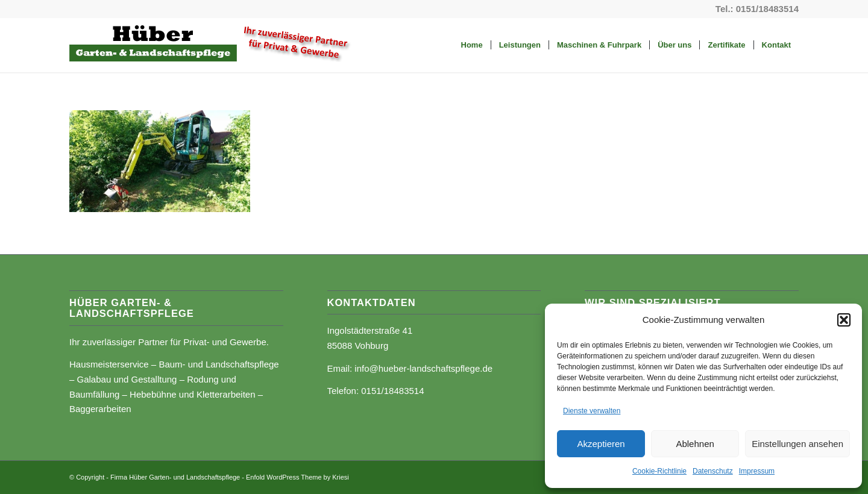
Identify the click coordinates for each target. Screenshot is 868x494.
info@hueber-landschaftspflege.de (423, 368)
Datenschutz (713, 471)
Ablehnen (695, 444)
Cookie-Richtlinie (659, 471)
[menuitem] (472, 45)
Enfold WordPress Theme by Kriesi (297, 477)
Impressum (757, 471)
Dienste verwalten (592, 411)
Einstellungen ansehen (797, 444)
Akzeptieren (601, 444)
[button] (844, 320)
